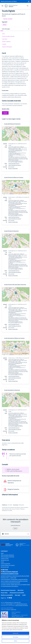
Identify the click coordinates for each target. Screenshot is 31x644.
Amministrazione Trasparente (8, 590)
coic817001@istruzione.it (14, 163)
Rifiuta (15, 641)
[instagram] (11, 598)
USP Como (5, 570)
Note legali (18, 595)
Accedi (5, 113)
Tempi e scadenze (6, 42)
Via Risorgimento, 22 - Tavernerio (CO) (13, 602)
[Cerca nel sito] (28, 6)
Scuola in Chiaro (5, 558)
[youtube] (9, 598)
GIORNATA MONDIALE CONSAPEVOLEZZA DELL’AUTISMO (15, 576)
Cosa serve (5, 39)
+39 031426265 (15, 469)
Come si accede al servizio (8, 36)
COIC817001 (14, 609)
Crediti (24, 595)
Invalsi (2, 562)
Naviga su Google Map (13, 168)
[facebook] (7, 598)
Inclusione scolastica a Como (10, 574)
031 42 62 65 (11, 167)
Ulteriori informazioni (7, 47)
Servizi (4, 25)
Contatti (4, 44)
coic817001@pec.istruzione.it (15, 165)
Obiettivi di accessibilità (7, 595)
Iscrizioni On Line (5, 560)
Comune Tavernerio (5, 563)
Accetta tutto (16, 633)
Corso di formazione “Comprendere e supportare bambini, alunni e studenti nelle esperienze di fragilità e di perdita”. (14, 580)
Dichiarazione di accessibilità (17, 593)
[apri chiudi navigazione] (2, 6)
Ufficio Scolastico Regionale (7, 555)
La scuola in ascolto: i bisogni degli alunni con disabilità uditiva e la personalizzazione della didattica (15, 585)
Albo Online (20, 590)
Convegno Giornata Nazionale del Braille (10, 583)
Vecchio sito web (5, 567)
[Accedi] (29, 1)
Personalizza (16, 637)
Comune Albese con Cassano (8, 565)
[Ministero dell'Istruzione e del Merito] (9, 1)
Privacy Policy (4, 593)
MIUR (2, 553)
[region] (15, 631)
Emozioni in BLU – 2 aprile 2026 (9, 578)
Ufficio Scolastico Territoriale (7, 557)
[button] (15, 29)
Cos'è (3, 34)
